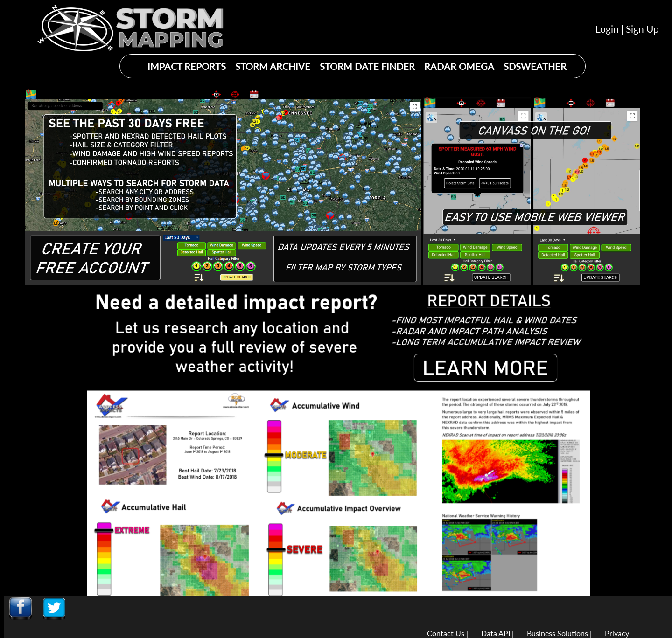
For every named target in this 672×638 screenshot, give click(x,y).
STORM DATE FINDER (367, 66)
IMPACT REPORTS (187, 66)
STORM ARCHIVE (273, 66)
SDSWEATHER (535, 66)
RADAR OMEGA (459, 66)
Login (607, 29)
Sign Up (642, 29)
